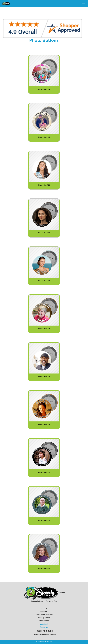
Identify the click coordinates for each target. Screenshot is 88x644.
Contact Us (44, 612)
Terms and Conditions (44, 615)
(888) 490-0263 (44, 631)
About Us (44, 609)
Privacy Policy (44, 618)
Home (44, 606)
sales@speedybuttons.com (44, 634)
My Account (44, 621)
